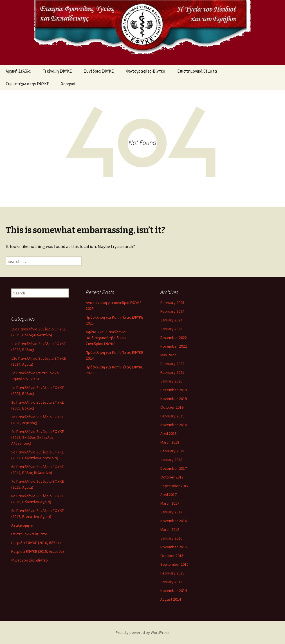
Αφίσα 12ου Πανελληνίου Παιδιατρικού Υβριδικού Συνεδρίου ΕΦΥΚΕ (107, 338)
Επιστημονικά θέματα (197, 71)
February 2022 (172, 364)
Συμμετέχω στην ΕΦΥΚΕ (27, 84)
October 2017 (172, 477)
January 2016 (171, 538)
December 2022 (174, 337)
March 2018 (170, 442)
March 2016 (170, 529)
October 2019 (172, 407)
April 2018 (169, 433)
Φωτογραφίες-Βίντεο (145, 71)
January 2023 (171, 329)
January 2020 (171, 381)
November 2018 (174, 425)
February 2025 (172, 303)
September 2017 (174, 486)
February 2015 (172, 573)
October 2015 (172, 556)
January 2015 (171, 582)
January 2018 (171, 460)
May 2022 (168, 355)
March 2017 (170, 503)
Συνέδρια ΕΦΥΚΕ (99, 71)
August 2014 (171, 599)
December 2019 (174, 390)
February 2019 (172, 416)
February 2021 (172, 372)
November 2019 (174, 399)
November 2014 (174, 591)
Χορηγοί (68, 84)
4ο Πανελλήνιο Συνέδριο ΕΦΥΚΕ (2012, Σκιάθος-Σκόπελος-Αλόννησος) (38, 437)
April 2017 (169, 495)
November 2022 (174, 346)
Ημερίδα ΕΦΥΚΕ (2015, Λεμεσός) (38, 551)
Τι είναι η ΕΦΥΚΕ (57, 71)
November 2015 (174, 547)
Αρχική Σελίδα (18, 71)
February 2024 (172, 311)
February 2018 (172, 451)
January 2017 (171, 512)
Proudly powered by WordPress (143, 632)
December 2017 (174, 468)
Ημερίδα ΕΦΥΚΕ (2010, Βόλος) (36, 543)
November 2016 (174, 521)
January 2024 (171, 320)
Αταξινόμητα (22, 525)
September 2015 (174, 564)
